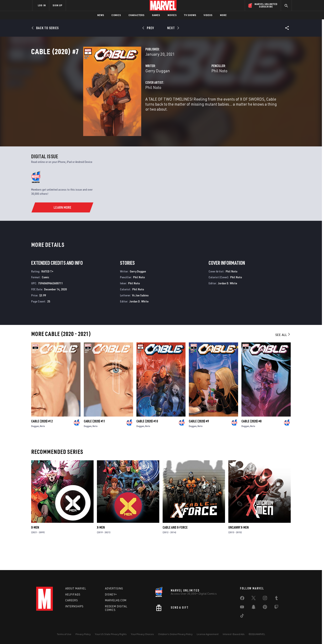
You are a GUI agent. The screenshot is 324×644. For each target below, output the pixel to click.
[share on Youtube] (242, 608)
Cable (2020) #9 (199, 444)
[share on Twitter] (254, 599)
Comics (116, 15)
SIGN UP (57, 5)
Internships (74, 607)
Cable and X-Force (175, 550)
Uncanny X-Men (239, 550)
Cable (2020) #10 (147, 444)
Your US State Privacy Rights (111, 634)
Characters (137, 15)
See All (283, 358)
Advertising (114, 588)
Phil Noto (201, 89)
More (223, 15)
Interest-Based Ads (234, 634)
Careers (72, 600)
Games (156, 15)
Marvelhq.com (116, 600)
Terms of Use (64, 634)
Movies (172, 15)
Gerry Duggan (121, 89)
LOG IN (42, 5)
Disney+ (111, 594)
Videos (208, 15)
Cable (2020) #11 (95, 444)
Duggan (35, 449)
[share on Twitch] (276, 608)
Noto (42, 449)
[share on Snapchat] (254, 608)
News (101, 15)
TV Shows (190, 15)
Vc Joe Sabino (140, 318)
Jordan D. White (139, 324)
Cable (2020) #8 (251, 444)
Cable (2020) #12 (42, 444)
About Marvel (76, 588)
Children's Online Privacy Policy (175, 634)
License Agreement (208, 634)
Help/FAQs (73, 594)
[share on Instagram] (265, 599)
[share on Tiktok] (242, 617)
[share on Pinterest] (265, 608)
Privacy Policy (83, 634)
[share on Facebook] (242, 599)
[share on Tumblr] (276, 599)
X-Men (35, 550)
